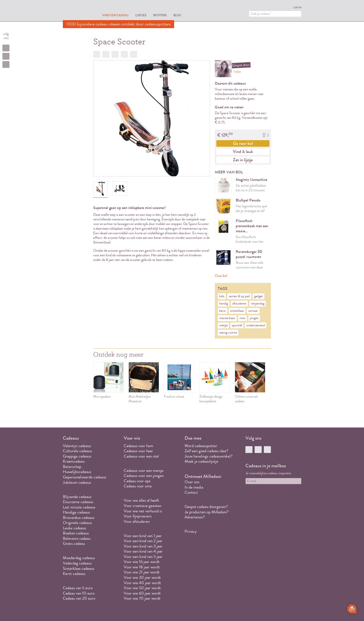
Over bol (221, 276)
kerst (222, 311)
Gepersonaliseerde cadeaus (85, 477)
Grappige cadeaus (77, 456)
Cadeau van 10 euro (79, 593)
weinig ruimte (228, 333)
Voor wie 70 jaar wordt (142, 598)
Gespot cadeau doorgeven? (206, 507)
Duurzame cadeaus (78, 502)
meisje (223, 325)
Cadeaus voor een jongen (144, 476)
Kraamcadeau (74, 461)
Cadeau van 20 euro (79, 598)
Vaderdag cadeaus (77, 563)
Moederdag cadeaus (79, 558)
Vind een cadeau (115, 15)
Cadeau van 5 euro (78, 588)
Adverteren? (195, 517)
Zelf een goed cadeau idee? (206, 451)
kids (222, 296)
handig (224, 304)
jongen (254, 318)
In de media (194, 487)
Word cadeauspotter (201, 446)
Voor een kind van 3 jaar (143, 546)
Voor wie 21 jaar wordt (142, 572)
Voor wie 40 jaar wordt (142, 583)
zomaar (253, 311)
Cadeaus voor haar (138, 451)
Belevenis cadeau (77, 538)
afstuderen (239, 304)
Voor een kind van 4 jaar (143, 551)
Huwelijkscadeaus (77, 472)
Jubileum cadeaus (77, 482)
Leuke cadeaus (74, 528)
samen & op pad (239, 296)
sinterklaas (237, 311)
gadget (259, 296)
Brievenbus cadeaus (79, 518)
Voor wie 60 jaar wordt (142, 593)
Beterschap (72, 467)
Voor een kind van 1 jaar (143, 536)
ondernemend (256, 325)
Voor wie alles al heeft (141, 500)
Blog (177, 15)
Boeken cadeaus (76, 533)
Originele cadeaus (77, 523)
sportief (237, 325)
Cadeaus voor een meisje (144, 471)
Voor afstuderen (137, 521)
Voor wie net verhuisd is (143, 511)
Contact (191, 492)
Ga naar (243, 143)
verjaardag (258, 304)
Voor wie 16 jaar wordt (142, 562)
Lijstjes (141, 15)
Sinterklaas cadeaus (78, 569)
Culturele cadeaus (77, 451)
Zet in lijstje (243, 160)
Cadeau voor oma (138, 486)
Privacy (191, 531)
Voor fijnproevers (138, 516)
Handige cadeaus (76, 512)
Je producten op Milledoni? (207, 512)
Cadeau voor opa (137, 481)
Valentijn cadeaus (77, 446)
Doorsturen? (133, 54)
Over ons (192, 482)
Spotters (160, 15)
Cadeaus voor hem (138, 446)
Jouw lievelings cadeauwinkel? (209, 456)
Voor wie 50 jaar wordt (142, 588)
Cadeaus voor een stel (141, 456)
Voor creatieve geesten (142, 506)
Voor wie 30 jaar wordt (142, 577)
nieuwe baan (227, 318)
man (243, 318)
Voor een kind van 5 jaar (143, 557)
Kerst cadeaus (74, 574)
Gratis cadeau (74, 544)
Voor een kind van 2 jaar (143, 541)
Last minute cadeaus (79, 507)
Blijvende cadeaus (77, 497)
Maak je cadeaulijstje (201, 461)
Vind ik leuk (243, 152)
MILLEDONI (76, 11)
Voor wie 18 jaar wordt (142, 567)
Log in (297, 8)
